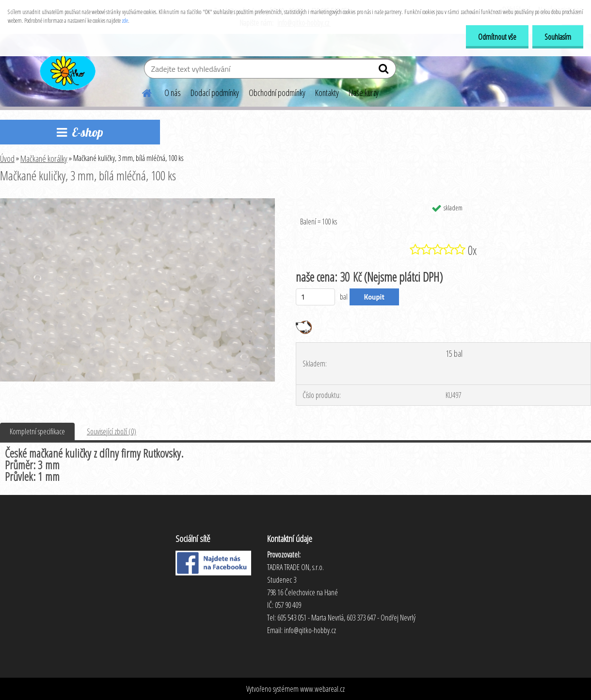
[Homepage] (141, 92)
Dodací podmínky (215, 93)
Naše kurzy (364, 93)
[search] (385, 71)
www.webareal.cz (322, 689)
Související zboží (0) (112, 431)
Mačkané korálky (44, 159)
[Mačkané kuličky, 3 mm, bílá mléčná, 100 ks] (137, 202)
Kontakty (327, 93)
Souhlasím (558, 37)
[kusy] (315, 297)
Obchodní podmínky (277, 93)
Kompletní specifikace (37, 431)
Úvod (7, 159)
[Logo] (67, 70)
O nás (173, 93)
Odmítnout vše (497, 37)
